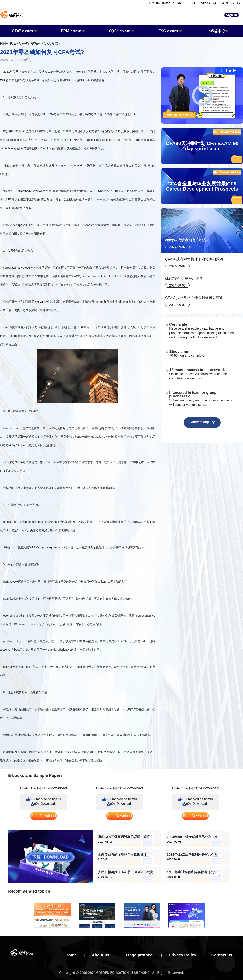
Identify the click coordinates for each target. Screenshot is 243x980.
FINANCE (8, 43)
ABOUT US (209, 3)
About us (101, 955)
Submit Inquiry (202, 422)
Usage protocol (139, 955)
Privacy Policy (183, 955)
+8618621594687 (161, 3)
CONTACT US (231, 3)
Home (71, 955)
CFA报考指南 (30, 43)
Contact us (222, 955)
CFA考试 (51, 43)
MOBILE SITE (188, 3)
